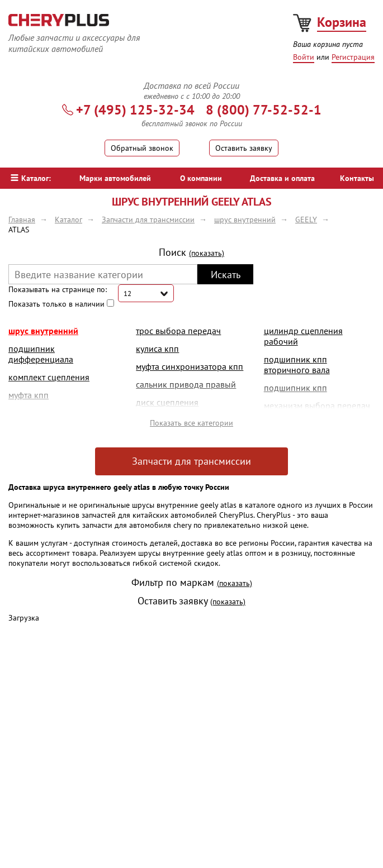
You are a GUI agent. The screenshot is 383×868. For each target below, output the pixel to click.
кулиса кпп (157, 349)
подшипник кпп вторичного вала (297, 364)
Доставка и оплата (282, 178)
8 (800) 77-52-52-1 (264, 110)
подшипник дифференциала (41, 354)
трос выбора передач (178, 331)
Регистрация (353, 57)
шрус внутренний (43, 331)
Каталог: (31, 178)
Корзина (342, 22)
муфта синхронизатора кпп (190, 366)
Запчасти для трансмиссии (191, 461)
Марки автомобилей (115, 178)
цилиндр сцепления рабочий (303, 336)
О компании (201, 178)
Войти (304, 57)
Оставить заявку (244, 148)
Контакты (357, 178)
